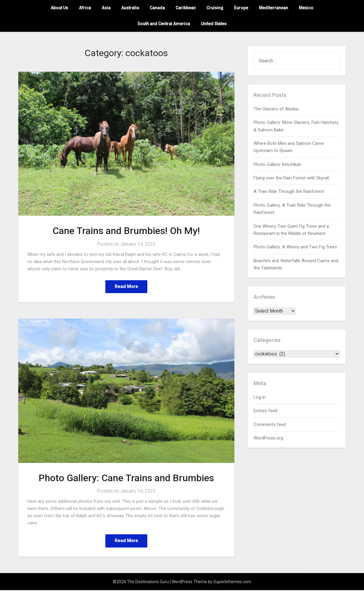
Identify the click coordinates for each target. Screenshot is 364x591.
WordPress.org (268, 438)
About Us (59, 8)
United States (214, 24)
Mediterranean (274, 8)
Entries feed (265, 411)
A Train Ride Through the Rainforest (289, 191)
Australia (130, 8)
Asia (106, 8)
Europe (241, 8)
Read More (126, 287)
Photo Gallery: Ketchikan (277, 164)
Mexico (306, 8)
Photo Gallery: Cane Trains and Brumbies (126, 478)
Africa (85, 8)
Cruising (215, 8)
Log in (260, 397)
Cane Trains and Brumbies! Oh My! (126, 231)
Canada (157, 8)
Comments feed (270, 424)
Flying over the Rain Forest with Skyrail (291, 178)
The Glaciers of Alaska (276, 109)
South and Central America (164, 24)
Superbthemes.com (232, 583)
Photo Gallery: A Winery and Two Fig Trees (295, 247)
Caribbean (186, 8)
